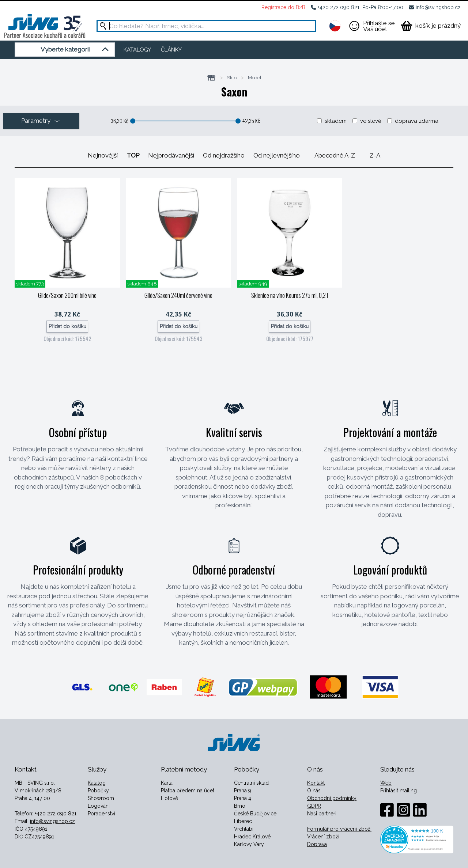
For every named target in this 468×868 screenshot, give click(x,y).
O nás (314, 791)
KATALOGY (137, 50)
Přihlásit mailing (399, 791)
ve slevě (371, 121)
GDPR (314, 806)
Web (386, 783)
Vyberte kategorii (76, 50)
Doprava (317, 844)
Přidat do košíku (67, 326)
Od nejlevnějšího (277, 155)
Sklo (232, 78)
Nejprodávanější (171, 155)
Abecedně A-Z (335, 155)
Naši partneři (322, 814)
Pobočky (98, 791)
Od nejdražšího (224, 155)
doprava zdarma (417, 121)
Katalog (97, 783)
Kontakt (316, 783)
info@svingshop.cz (438, 7)
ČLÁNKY (171, 50)
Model (255, 78)
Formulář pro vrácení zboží (339, 829)
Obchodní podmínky (332, 798)
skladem (336, 121)
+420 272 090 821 (339, 7)
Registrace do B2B (283, 7)
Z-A (375, 155)
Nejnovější (103, 155)
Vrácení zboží (323, 837)
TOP (133, 155)
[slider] (133, 121)
